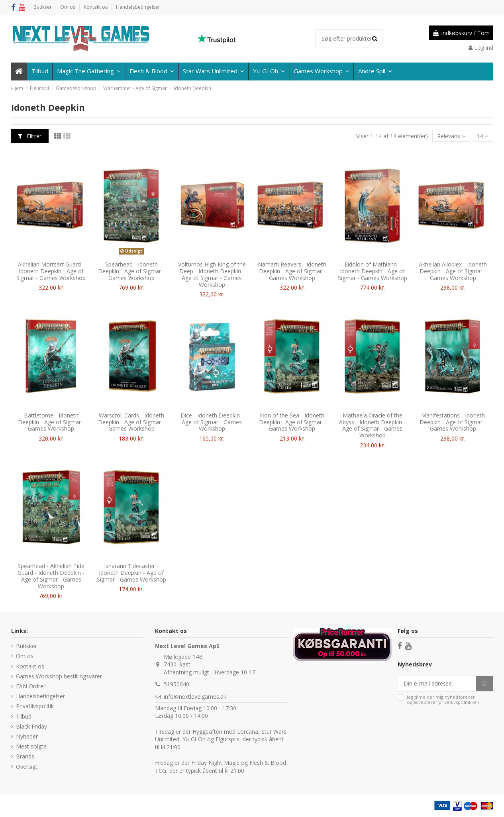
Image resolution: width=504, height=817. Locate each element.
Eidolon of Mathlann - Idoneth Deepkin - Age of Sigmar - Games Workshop (373, 271)
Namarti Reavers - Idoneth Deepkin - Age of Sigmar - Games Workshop (292, 271)
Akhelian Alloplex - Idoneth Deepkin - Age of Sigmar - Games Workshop (453, 271)
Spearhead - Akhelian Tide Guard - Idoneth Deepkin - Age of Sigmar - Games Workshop (51, 576)
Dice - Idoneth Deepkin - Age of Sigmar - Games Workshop (212, 422)
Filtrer (30, 136)
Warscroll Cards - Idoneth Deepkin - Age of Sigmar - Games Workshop (131, 422)
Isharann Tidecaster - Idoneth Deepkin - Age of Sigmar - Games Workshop (131, 573)
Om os (68, 7)
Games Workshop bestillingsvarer (59, 676)
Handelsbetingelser (138, 7)
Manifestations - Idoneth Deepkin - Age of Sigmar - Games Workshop (453, 422)
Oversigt (27, 767)
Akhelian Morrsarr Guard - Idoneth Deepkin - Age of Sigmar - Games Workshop (51, 271)
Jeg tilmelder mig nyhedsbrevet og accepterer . (444, 700)
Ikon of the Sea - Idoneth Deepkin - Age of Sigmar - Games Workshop (292, 422)
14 (482, 136)
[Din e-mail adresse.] (437, 684)
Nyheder (27, 736)
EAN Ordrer (31, 686)
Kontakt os (96, 7)
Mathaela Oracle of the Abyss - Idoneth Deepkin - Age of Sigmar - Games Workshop (372, 425)
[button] (375, 72)
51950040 (176, 684)
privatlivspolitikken (459, 702)
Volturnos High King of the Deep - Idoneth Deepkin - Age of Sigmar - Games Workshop (212, 274)
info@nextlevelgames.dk (195, 697)
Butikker (43, 7)
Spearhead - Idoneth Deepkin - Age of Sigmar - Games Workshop (131, 271)
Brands (25, 756)
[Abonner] (484, 684)
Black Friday (31, 726)
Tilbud (24, 716)
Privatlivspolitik (35, 706)
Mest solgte (31, 746)
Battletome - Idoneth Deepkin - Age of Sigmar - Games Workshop (51, 422)
